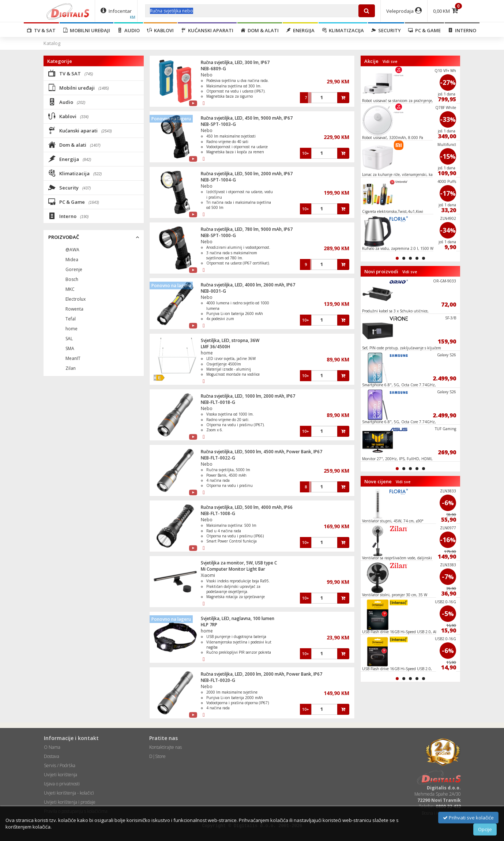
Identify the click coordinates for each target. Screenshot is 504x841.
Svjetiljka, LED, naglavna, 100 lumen (238, 618)
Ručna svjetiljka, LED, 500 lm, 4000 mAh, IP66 (247, 507)
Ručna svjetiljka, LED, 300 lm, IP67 (235, 62)
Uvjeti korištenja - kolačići (69, 793)
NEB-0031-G (213, 291)
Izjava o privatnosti (62, 784)
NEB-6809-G (213, 69)
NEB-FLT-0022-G (218, 458)
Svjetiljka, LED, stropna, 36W (230, 340)
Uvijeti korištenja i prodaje (70, 802)
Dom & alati (260, 30)
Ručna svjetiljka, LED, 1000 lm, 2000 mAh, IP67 (248, 396)
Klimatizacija (343, 30)
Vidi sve (390, 61)
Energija (300, 30)
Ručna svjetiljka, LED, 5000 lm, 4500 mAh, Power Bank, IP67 (262, 452)
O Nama (52, 747)
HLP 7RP (209, 625)
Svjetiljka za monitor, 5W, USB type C (239, 563)
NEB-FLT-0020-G (218, 680)
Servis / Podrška (60, 765)
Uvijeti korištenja (61, 775)
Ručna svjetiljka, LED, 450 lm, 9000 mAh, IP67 (247, 118)
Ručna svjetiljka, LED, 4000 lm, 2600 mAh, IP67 (248, 285)
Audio (129, 30)
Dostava (52, 756)
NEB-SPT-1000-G (218, 235)
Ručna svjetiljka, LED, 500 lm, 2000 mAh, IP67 (247, 174)
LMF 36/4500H (215, 347)
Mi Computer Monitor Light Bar (233, 569)
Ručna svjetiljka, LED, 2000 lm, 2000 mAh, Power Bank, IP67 (262, 674)
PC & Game (424, 30)
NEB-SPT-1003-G (218, 124)
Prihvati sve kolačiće (468, 818)
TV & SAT (41, 30)
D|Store (157, 756)
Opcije (485, 829)
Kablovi (160, 30)
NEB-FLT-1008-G (218, 513)
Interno (462, 30)
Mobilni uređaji (86, 30)
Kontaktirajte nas (166, 747)
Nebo (207, 75)
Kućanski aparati (207, 30)
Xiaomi (208, 575)
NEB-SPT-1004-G (218, 180)
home (207, 353)
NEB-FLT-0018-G (218, 402)
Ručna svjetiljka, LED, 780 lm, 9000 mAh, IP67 (247, 229)
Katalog (52, 43)
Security (386, 30)
